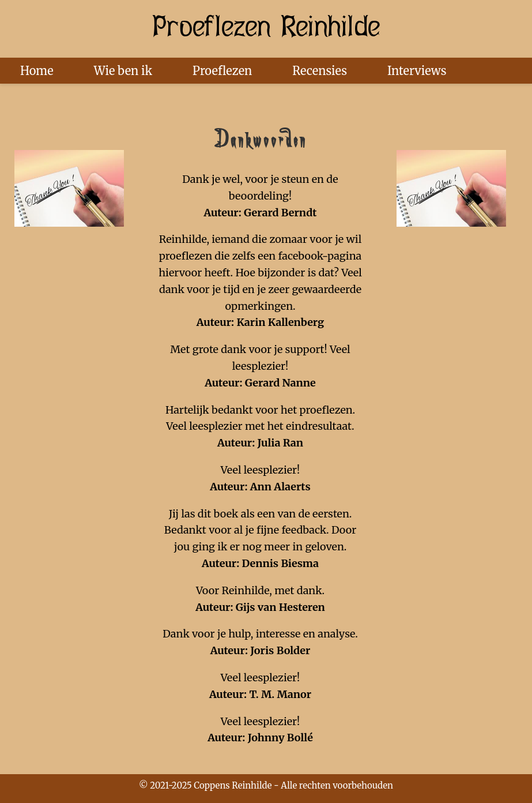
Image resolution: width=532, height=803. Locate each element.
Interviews (417, 71)
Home (37, 71)
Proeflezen (222, 71)
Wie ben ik (123, 71)
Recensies (320, 71)
